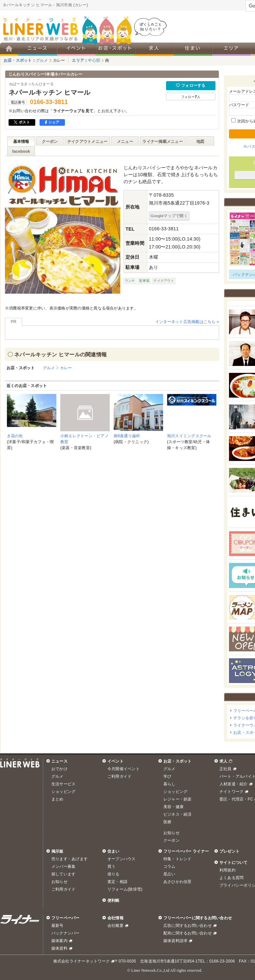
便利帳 (113, 900)
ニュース (59, 761)
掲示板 (57, 851)
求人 (223, 761)
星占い (170, 874)
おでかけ (59, 769)
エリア (78, 60)
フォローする (191, 85)
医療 (167, 822)
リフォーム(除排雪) (125, 889)
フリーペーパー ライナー (186, 851)
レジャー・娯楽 (178, 799)
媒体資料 (59, 948)
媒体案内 (59, 941)
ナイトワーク (231, 792)
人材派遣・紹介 (234, 784)
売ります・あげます (70, 859)
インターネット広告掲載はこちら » (187, 322)
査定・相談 (117, 882)
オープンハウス (122, 859)
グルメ (42, 60)
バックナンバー (66, 933)
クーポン (171, 840)
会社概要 (115, 926)
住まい (113, 851)
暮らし (170, 784)
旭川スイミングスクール (189, 436)
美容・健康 (173, 807)
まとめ (57, 799)
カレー (59, 60)
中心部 (94, 60)
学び (167, 776)
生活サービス (63, 784)
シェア (52, 122)
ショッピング (63, 792)
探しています (63, 874)
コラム (170, 866)
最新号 (57, 926)
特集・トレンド (178, 859)
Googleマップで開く (169, 216)
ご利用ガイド (119, 776)
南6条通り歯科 (127, 436)
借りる (113, 874)
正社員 (226, 769)
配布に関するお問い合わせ (188, 933)
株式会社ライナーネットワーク (82, 961)
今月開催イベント (124, 769)
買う (111, 866)
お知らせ (171, 833)
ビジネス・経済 (178, 814)
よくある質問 (231, 878)
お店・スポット (18, 60)
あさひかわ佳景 (178, 882)
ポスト (22, 122)
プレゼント (229, 851)
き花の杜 (15, 436)
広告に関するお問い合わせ (188, 926)
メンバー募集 (63, 866)
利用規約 (227, 870)
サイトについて (234, 863)
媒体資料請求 (175, 941)
